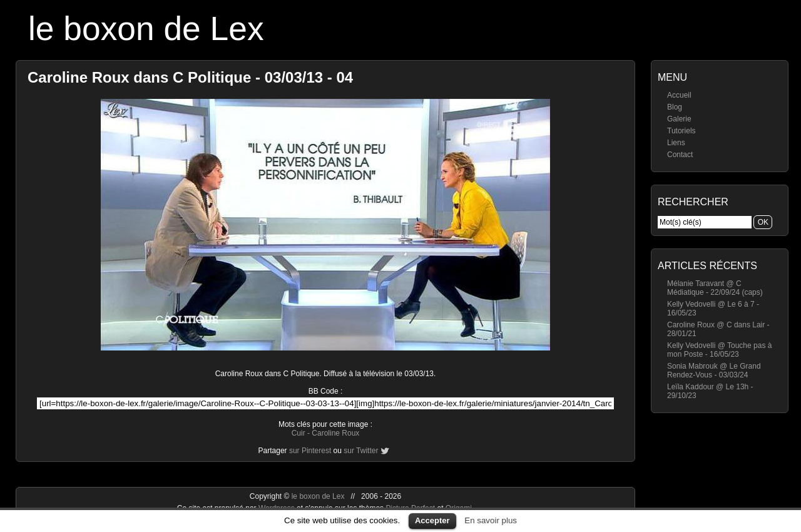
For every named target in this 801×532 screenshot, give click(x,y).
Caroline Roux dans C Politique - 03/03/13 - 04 (190, 77)
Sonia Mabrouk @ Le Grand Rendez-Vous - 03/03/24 (714, 371)
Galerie (679, 119)
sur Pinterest (310, 451)
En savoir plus (491, 520)
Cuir (298, 433)
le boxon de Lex (146, 28)
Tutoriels (681, 131)
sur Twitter (361, 451)
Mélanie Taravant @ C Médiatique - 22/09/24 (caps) (715, 288)
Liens (676, 143)
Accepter (432, 520)
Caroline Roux (335, 433)
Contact (680, 155)
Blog (675, 107)
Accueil (679, 95)
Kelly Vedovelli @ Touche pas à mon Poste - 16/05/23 (719, 350)
